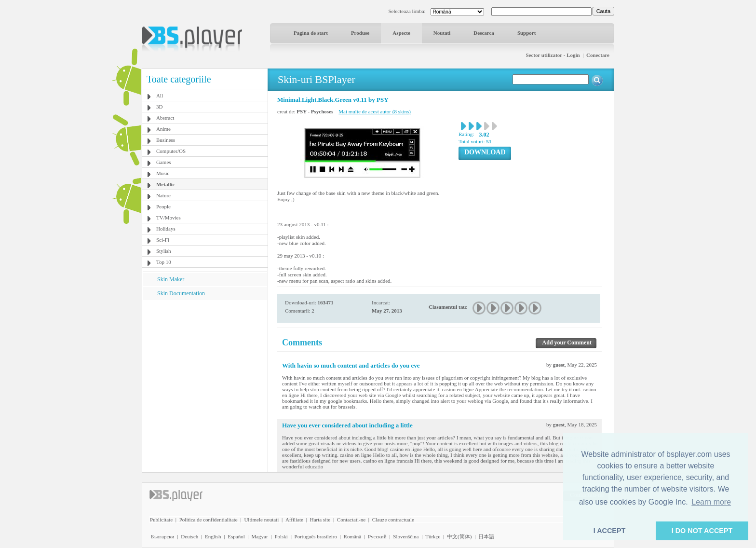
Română (353, 536)
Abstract (165, 118)
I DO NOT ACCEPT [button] (702, 531)
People (163, 206)
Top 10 (164, 262)
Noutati (442, 33)
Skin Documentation (181, 293)
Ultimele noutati (261, 520)
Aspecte (401, 33)
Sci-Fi (163, 240)
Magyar (259, 536)
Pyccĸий (377, 536)
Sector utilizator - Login (553, 55)
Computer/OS (171, 151)
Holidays (166, 229)
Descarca (484, 33)
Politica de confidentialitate (209, 520)
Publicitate (161, 520)
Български (163, 536)
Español (236, 536)
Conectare (598, 55)
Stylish (164, 251)
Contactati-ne (351, 520)
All (160, 96)
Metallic (165, 184)
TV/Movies (169, 218)
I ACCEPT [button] (610, 531)
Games (164, 162)
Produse (360, 33)
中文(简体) (459, 536)
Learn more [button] (711, 502)
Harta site (320, 520)
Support (527, 33)
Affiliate (294, 520)
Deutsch (189, 536)
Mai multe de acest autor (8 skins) (375, 111)
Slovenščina (406, 536)
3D (159, 107)
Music (163, 173)
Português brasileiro (316, 536)
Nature (163, 195)
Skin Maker (171, 279)
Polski (281, 536)
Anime (163, 129)
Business (166, 140)
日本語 (486, 536)
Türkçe (433, 536)
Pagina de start (311, 33)
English (213, 536)
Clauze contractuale (393, 520)
